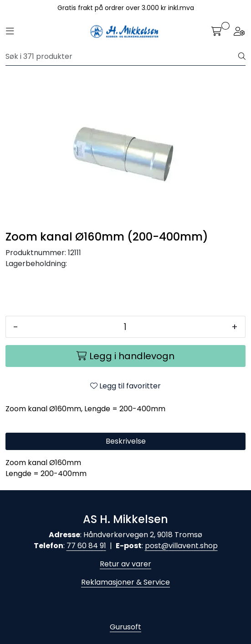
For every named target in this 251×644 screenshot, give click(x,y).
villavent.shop (193, 546)
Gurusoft (125, 627)
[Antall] (125, 327)
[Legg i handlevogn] (125, 356)
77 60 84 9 (85, 546)
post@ (157, 546)
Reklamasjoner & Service (125, 582)
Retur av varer (125, 564)
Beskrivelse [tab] (126, 441)
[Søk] (122, 57)
